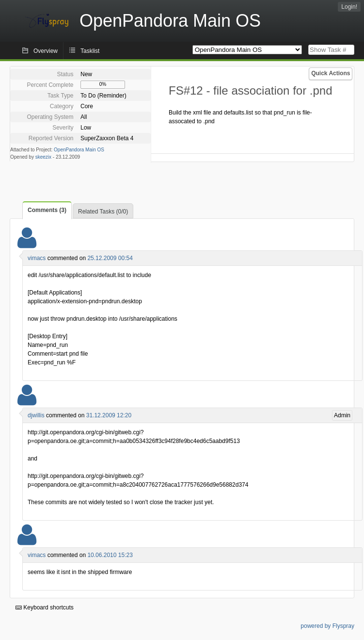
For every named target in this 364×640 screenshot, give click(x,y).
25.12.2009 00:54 (110, 258)
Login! (349, 7)
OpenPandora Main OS (79, 150)
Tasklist (90, 51)
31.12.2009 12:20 (109, 415)
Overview (46, 51)
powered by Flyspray (327, 626)
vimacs (37, 258)
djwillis (36, 415)
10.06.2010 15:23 (110, 555)
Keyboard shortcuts (45, 607)
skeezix (43, 157)
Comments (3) (47, 210)
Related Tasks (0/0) (103, 212)
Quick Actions (331, 73)
